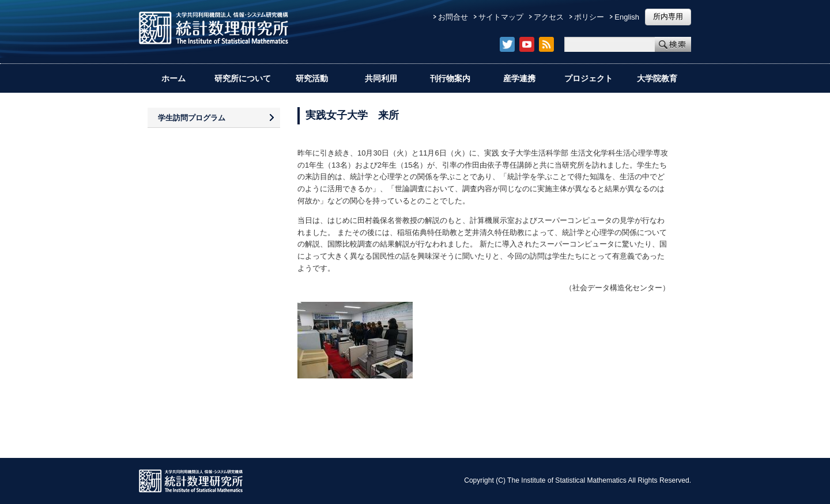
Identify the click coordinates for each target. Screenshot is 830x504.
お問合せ (453, 17)
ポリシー (589, 17)
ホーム (173, 78)
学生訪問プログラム (192, 118)
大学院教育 (657, 78)
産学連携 (519, 78)
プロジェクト (588, 78)
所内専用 (668, 16)
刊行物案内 (450, 78)
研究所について (243, 78)
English (627, 17)
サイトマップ (501, 17)
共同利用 (381, 78)
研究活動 (312, 78)
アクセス (549, 17)
